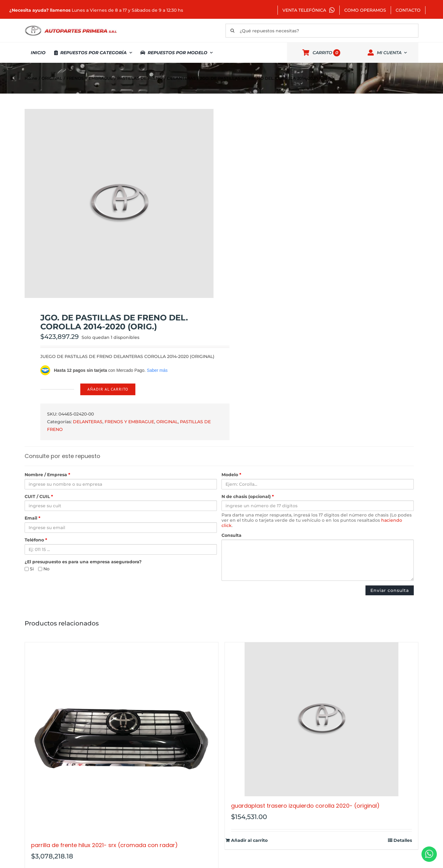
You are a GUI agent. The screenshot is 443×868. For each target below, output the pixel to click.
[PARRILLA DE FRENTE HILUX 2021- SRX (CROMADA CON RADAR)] (122, 739)
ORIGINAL (167, 422)
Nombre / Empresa (47, 475)
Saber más (157, 370)
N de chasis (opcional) (248, 497)
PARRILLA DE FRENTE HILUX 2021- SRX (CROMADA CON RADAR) (104, 845)
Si (29, 569)
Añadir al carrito (108, 389)
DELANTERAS (88, 422)
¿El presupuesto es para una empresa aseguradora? (83, 562)
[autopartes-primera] (71, 26)
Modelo (231, 475)
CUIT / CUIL (39, 497)
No (44, 569)
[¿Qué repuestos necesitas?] (322, 31)
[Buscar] (232, 31)
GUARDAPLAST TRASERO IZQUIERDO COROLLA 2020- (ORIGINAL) (305, 806)
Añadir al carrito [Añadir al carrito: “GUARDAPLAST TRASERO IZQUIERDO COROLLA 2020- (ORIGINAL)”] (249, 840)
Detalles (403, 840)
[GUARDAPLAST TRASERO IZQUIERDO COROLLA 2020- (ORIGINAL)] (321, 719)
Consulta (231, 535)
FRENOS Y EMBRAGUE (129, 422)
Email (32, 518)
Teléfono (36, 540)
